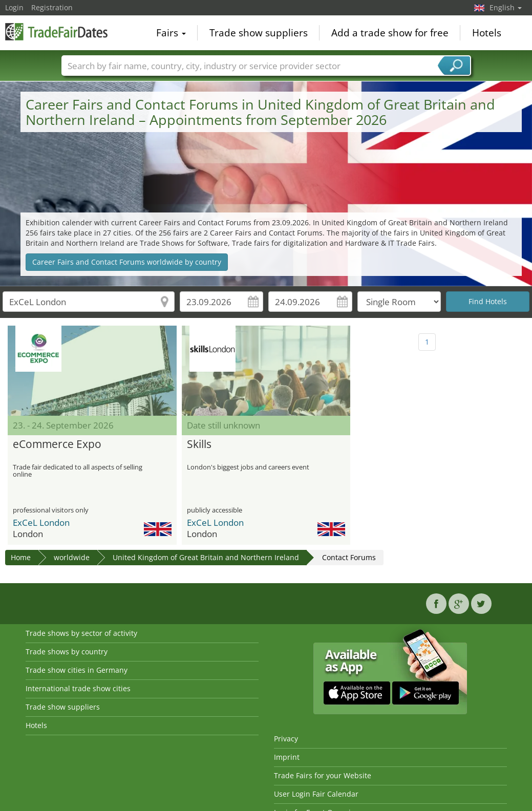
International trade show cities (78, 688)
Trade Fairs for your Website (323, 775)
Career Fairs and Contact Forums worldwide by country (127, 262)
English (506, 7)
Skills (199, 444)
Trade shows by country (67, 652)
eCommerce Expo (57, 444)
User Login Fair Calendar (316, 794)
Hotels (487, 33)
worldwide (72, 557)
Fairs (171, 33)
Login (14, 7)
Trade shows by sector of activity (81, 633)
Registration (52, 7)
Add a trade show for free (390, 33)
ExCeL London (41, 522)
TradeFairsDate (56, 32)
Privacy (286, 739)
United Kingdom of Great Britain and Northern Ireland (206, 557)
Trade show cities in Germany (77, 670)
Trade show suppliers (259, 33)
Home (21, 557)
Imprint (287, 757)
